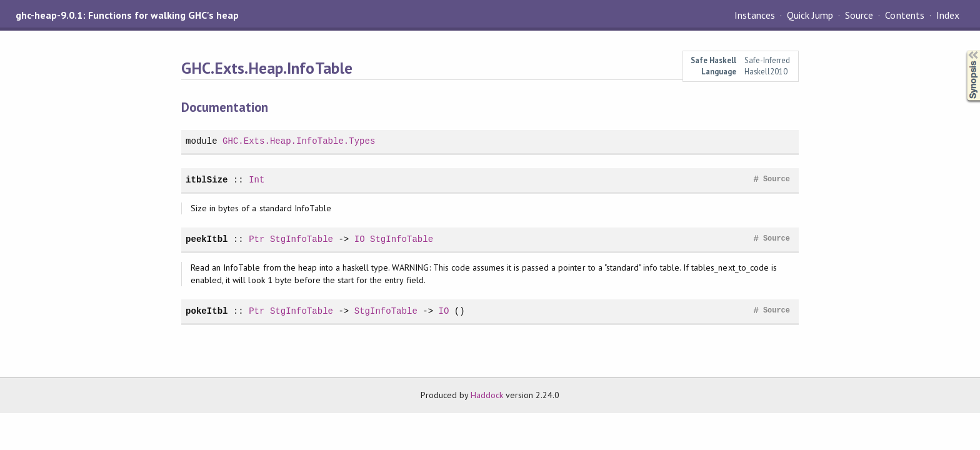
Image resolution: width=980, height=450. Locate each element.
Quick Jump (810, 15)
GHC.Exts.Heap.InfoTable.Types (299, 141)
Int (257, 180)
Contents (904, 15)
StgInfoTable (302, 239)
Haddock (487, 395)
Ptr (257, 239)
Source (859, 15)
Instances (755, 15)
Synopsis (963, 50)
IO (360, 239)
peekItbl (207, 239)
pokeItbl (207, 311)
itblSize (207, 180)
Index (948, 15)
